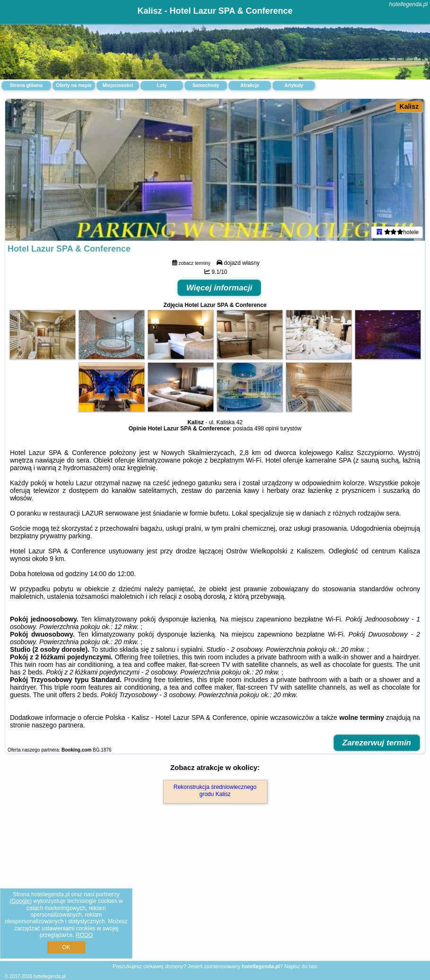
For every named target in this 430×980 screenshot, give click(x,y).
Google (21, 901)
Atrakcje (250, 85)
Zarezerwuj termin (377, 743)
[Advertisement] (215, 892)
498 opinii (267, 429)
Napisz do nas (301, 966)
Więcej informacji (219, 288)
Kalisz (409, 106)
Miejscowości (118, 85)
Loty (162, 85)
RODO (84, 935)
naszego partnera (57, 725)
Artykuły (294, 85)
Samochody (206, 85)
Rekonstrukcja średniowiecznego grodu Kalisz (215, 790)
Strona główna (26, 85)
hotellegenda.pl (408, 4)
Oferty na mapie (74, 85)
